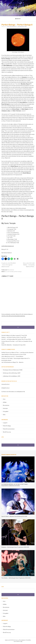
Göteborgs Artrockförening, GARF (12, 373)
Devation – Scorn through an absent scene (9, 265)
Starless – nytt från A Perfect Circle (10, 337)
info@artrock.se (5, 388)
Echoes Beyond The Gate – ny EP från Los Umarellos (15, 341)
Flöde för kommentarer (9, 429)
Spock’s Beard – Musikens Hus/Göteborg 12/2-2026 (14, 516)
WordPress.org (7, 432)
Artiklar (5, 402)
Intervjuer (5, 408)
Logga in (5, 423)
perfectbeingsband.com (8, 246)
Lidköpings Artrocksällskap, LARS (12, 376)
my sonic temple (9, 272)
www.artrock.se (5, 384)
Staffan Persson (6, 353)
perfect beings (18, 272)
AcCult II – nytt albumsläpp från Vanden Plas (13, 339)
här (24, 392)
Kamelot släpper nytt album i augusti (11, 335)
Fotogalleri (6, 411)
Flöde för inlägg (7, 426)
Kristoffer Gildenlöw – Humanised (10, 345)
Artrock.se (18, 5)
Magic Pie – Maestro (18, 362)
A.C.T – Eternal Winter (18, 357)
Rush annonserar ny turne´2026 (18, 354)
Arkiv (4, 415)
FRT (22, 641)
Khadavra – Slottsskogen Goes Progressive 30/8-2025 (15, 547)
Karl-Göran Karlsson (12, 26)
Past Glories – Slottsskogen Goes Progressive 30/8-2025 (16, 578)
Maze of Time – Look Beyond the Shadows (23, 353)
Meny (19, 19)
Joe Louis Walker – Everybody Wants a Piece (29, 265)
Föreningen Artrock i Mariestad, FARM (13, 370)
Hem (4, 399)
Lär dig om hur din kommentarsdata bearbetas (13, 316)
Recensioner (11, 270)
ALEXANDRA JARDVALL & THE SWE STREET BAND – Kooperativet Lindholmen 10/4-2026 (15, 485)
